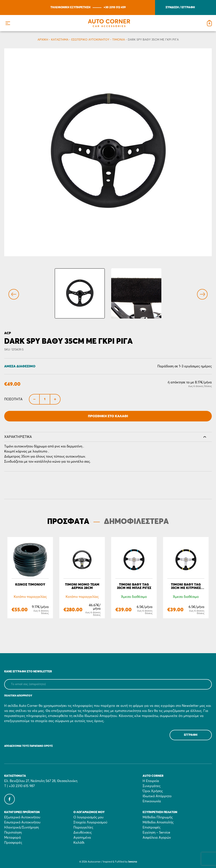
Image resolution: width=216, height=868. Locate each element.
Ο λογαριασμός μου (88, 817)
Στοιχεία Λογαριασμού (90, 822)
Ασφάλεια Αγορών (157, 838)
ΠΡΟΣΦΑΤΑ (68, 522)
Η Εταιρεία (151, 781)
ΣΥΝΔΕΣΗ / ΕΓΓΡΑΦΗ (180, 7)
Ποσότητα (13, 399)
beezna (133, 862)
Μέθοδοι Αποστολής (158, 822)
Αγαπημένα (82, 838)
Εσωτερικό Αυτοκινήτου (90, 40)
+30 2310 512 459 (115, 7)
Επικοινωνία (152, 801)
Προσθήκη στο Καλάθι (108, 416)
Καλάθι (79, 843)
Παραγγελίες (83, 827)
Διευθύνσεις (83, 833)
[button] (8, 23)
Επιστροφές (152, 827)
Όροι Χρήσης (153, 791)
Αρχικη (43, 40)
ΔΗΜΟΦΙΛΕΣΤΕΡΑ (136, 522)
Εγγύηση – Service (156, 833)
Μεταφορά (13, 838)
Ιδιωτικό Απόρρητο (157, 796)
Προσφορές (13, 843)
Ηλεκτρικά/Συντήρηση (22, 827)
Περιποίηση (13, 833)
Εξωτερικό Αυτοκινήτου (22, 817)
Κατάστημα (60, 40)
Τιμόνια (119, 40)
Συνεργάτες (152, 786)
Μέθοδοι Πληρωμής (158, 817)
